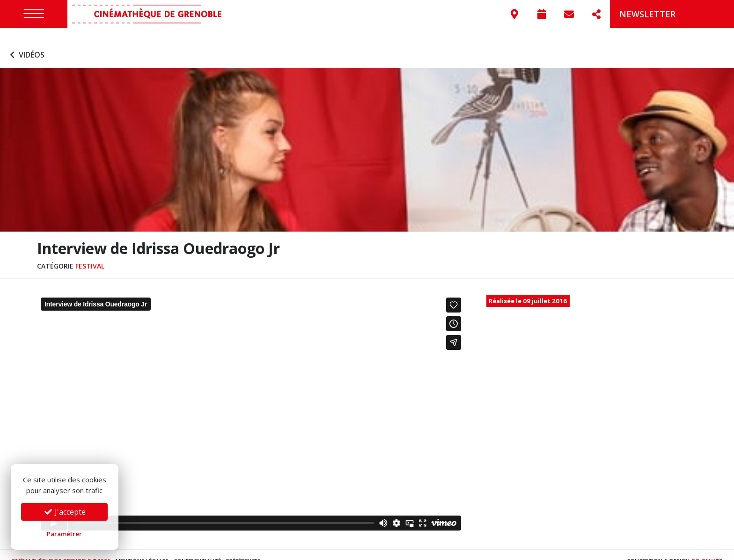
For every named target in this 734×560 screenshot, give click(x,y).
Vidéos (26, 41)
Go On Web (707, 548)
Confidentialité (197, 548)
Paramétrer (64, 534)
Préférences (243, 548)
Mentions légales (142, 548)
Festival (90, 252)
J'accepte (65, 512)
